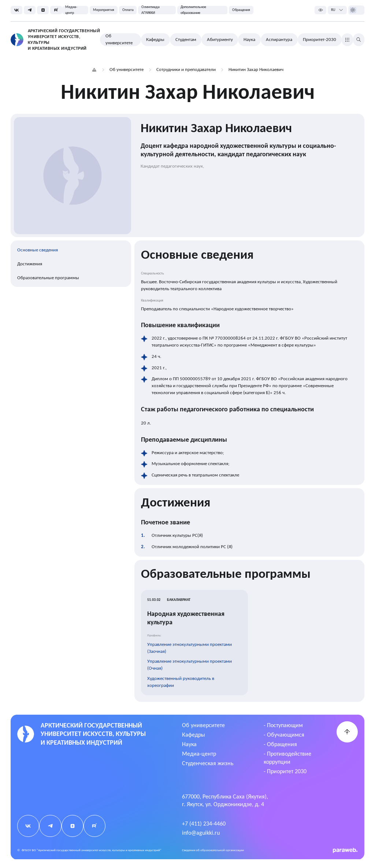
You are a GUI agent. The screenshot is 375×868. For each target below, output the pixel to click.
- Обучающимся (284, 735)
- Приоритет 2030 (285, 771)
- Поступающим (283, 725)
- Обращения (280, 744)
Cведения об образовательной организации (213, 850)
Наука (189, 744)
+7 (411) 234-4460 (204, 824)
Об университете (203, 725)
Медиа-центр (199, 754)
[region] (71, 264)
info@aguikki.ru (201, 833)
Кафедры (194, 735)
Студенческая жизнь (208, 763)
